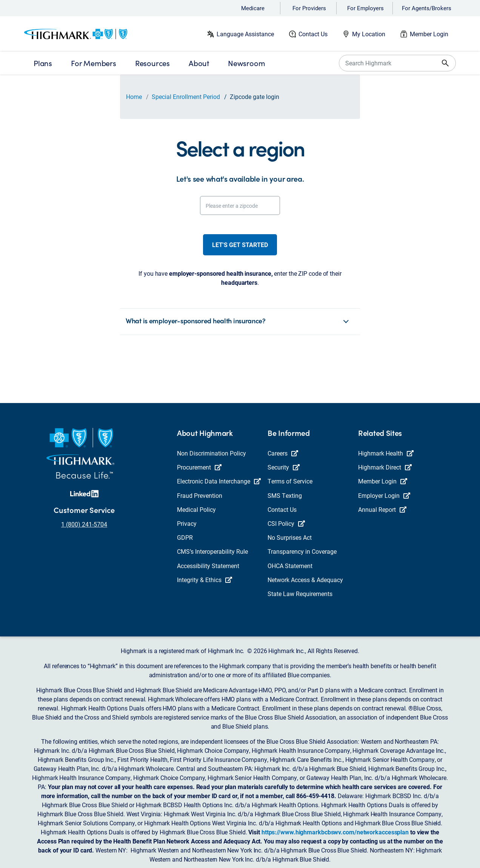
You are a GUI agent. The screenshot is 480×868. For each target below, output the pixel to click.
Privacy (187, 523)
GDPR (185, 537)
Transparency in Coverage (302, 551)
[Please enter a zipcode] (240, 205)
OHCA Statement (290, 566)
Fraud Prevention (200, 495)
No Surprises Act (290, 537)
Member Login (429, 34)
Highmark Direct (385, 467)
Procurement (199, 467)
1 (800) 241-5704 (84, 524)
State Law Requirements (300, 594)
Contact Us (313, 34)
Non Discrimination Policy (212, 453)
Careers (283, 453)
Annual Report (382, 509)
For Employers (365, 8)
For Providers (309, 8)
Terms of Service (290, 481)
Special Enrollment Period (186, 97)
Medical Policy (196, 509)
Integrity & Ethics (205, 580)
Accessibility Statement (208, 566)
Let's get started (240, 245)
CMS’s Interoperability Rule (212, 551)
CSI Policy (286, 523)
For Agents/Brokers (427, 8)
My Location (369, 34)
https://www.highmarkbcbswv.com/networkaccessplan (335, 832)
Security (284, 467)
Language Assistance (245, 34)
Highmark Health (386, 453)
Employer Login (384, 495)
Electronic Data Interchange (219, 481)
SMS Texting (285, 495)
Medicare (253, 8)
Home (134, 97)
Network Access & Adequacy (305, 580)
